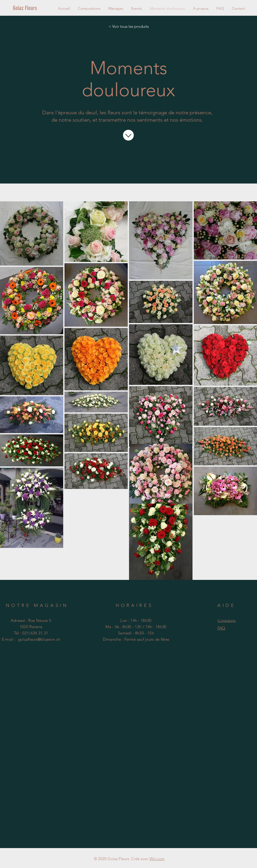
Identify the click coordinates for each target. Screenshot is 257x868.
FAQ (221, 628)
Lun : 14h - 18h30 (136, 620)
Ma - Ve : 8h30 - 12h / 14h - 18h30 (136, 627)
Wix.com (157, 859)
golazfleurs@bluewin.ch (39, 639)
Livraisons (227, 620)
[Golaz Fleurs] (31, 8)
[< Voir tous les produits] (128, 26)
